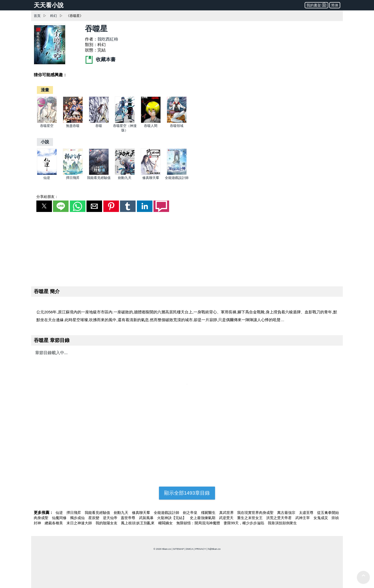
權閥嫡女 (166, 523)
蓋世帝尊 (129, 518)
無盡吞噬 (73, 126)
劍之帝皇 (191, 513)
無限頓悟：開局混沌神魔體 (199, 523)
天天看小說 (49, 5)
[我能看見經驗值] (99, 174)
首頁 (37, 16)
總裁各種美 (54, 523)
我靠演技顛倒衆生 (282, 523)
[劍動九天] (125, 174)
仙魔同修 (60, 518)
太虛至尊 (307, 513)
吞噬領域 (177, 126)
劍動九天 (125, 178)
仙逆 (47, 178)
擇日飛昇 (73, 178)
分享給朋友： (47, 197)
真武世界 (227, 513)
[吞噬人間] (151, 122)
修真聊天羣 (151, 178)
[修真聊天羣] (151, 174)
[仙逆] (47, 174)
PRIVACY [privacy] (200, 549)
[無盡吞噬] (73, 122)
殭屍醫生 (209, 513)
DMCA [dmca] (190, 549)
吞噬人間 (151, 126)
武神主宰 (303, 518)
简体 (335, 5)
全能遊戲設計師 (177, 178)
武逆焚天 (227, 518)
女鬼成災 (321, 518)
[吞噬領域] (177, 122)
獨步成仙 (78, 518)
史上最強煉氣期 (203, 518)
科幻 (54, 16)
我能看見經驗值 (99, 178)
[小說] (45, 142)
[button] (44, 206)
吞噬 (99, 126)
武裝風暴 (147, 518)
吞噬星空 (47, 126)
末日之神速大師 (80, 523)
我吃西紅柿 (108, 39)
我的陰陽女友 (107, 523)
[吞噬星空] (47, 122)
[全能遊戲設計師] (177, 174)
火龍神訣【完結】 (172, 518)
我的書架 (316, 5)
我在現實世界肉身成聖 (256, 513)
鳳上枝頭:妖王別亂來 (138, 523)
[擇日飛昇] (73, 174)
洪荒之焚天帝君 (279, 518)
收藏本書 (100, 59)
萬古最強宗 (287, 513)
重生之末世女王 (250, 518)
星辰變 (94, 518)
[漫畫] (45, 90)
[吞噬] (99, 122)
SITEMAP (178, 549)
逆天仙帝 (111, 518)
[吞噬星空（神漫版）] (125, 122)
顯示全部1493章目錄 (187, 493)
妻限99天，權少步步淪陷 (244, 523)
